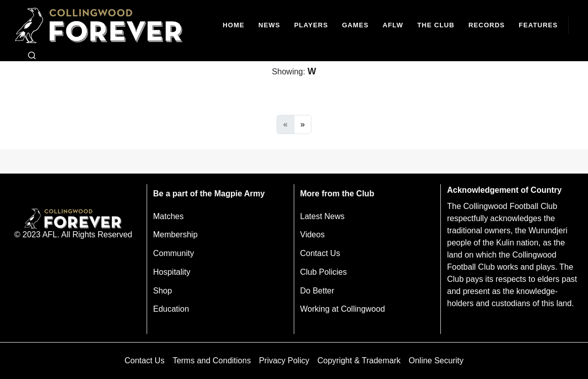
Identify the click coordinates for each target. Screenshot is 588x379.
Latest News (323, 216)
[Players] (311, 26)
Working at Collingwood (343, 309)
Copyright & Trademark (359, 361)
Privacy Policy (284, 361)
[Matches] (355, 26)
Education (171, 309)
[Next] (303, 124)
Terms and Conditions (212, 361)
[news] (269, 26)
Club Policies (324, 272)
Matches (168, 216)
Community (174, 253)
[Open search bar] (32, 56)
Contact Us (320, 253)
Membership (175, 235)
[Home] (234, 26)
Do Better (318, 291)
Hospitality (172, 272)
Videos (313, 235)
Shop (163, 291)
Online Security (436, 361)
